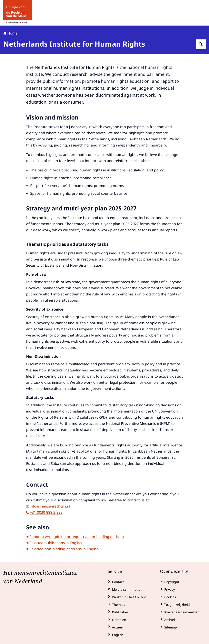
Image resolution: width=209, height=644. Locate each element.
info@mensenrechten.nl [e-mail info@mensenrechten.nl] (48, 506)
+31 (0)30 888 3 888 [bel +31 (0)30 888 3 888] (44, 512)
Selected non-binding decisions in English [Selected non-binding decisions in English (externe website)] (62, 549)
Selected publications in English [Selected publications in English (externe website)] (54, 543)
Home (10, 33)
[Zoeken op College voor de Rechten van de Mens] (201, 44)
